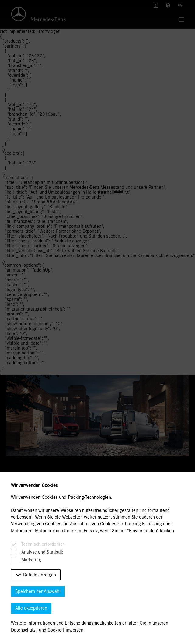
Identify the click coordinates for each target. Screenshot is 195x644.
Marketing (31, 560)
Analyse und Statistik (42, 552)
